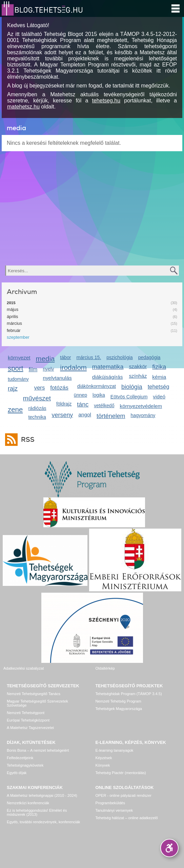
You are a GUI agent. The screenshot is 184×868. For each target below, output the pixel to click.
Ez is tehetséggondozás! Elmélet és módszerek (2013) (37, 812)
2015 (11, 303)
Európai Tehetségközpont (28, 720)
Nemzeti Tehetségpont (26, 713)
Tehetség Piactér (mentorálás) (121, 773)
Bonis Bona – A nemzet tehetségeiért (38, 750)
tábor (65, 357)
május (13, 309)
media (45, 359)
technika (37, 417)
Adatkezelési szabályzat (24, 668)
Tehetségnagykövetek (25, 765)
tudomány (18, 379)
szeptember (18, 337)
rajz (13, 389)
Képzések (104, 758)
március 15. (89, 357)
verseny (63, 415)
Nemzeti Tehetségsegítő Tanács (34, 694)
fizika (159, 367)
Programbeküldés (110, 803)
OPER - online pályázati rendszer (124, 795)
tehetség (159, 387)
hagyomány (143, 415)
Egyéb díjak (17, 773)
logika (99, 395)
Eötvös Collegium (129, 397)
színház (138, 376)
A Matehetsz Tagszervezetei (30, 728)
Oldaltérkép (105, 668)
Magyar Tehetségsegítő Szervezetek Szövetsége (37, 703)
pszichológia (119, 357)
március (14, 323)
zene (15, 409)
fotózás (59, 388)
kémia (159, 377)
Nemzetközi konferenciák (28, 803)
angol (85, 415)
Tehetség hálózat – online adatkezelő (127, 818)
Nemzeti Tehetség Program (118, 701)
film (33, 369)
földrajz (64, 404)
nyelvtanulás (57, 378)
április (12, 317)
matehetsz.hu (23, 107)
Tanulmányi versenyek (114, 810)
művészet (37, 398)
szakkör (138, 366)
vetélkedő (104, 406)
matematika (108, 367)
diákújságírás (108, 377)
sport (16, 368)
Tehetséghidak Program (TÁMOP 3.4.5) (129, 694)
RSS (26, 440)
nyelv (48, 369)
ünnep (80, 395)
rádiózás (37, 408)
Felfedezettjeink (20, 758)
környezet (19, 358)
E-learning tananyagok (115, 750)
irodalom (73, 367)
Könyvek (103, 765)
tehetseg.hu (106, 101)
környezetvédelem (141, 406)
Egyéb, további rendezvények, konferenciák (43, 822)
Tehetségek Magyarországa (119, 709)
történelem (111, 416)
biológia (132, 387)
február (14, 330)
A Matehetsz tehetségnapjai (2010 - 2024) (42, 795)
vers (39, 388)
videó (159, 397)
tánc (83, 405)
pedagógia (149, 357)
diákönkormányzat (97, 386)
